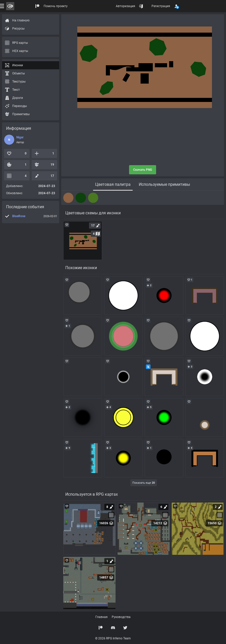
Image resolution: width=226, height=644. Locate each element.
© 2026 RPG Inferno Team (113, 638)
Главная (102, 617)
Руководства (121, 617)
